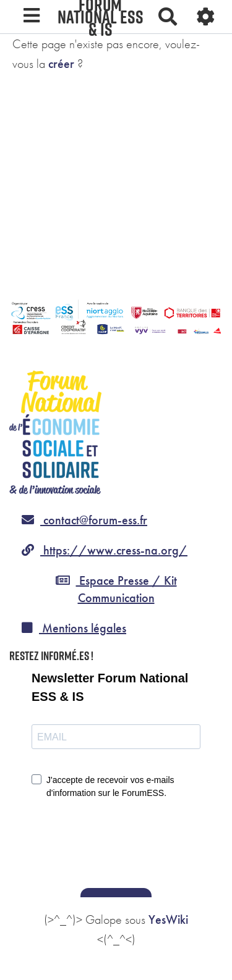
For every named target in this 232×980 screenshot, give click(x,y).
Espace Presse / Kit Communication (116, 589)
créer (61, 64)
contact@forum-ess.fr (84, 520)
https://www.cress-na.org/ (105, 550)
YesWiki (168, 919)
